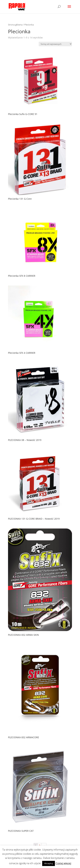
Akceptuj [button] (49, 863)
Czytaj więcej (63, 863)
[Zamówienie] (55, 44)
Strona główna (15, 25)
